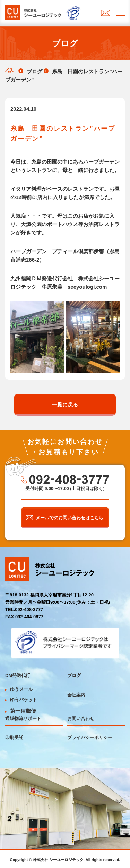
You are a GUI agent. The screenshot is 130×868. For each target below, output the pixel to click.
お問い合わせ (81, 718)
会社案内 (76, 695)
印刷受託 (14, 738)
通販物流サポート (23, 718)
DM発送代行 (18, 675)
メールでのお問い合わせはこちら (70, 518)
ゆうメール (19, 689)
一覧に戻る (65, 404)
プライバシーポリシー (90, 738)
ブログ (74, 675)
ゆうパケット (21, 700)
